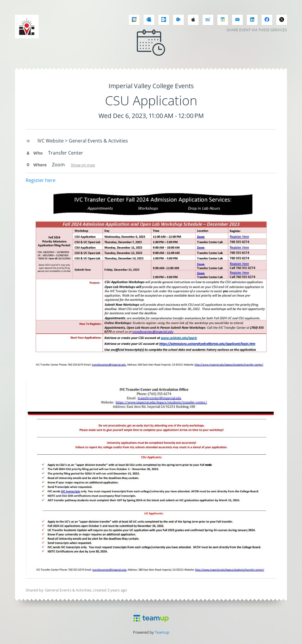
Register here (41, 180)
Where (36, 165)
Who (34, 153)
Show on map (83, 165)
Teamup (162, 632)
